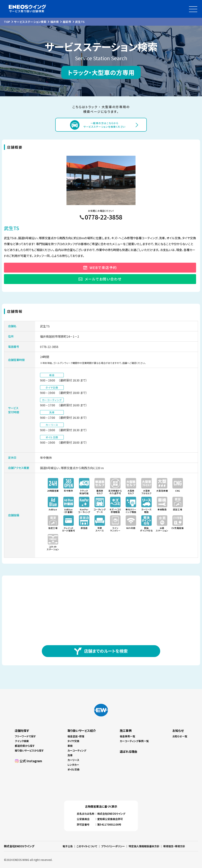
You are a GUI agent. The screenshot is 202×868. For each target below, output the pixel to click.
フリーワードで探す (25, 736)
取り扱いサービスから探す (29, 750)
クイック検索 (22, 741)
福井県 (55, 22)
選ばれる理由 (129, 751)
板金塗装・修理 (76, 736)
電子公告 (68, 846)
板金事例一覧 (127, 736)
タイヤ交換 (73, 741)
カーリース (73, 760)
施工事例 (126, 731)
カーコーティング (77, 750)
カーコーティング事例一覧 (134, 741)
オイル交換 (73, 769)
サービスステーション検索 (30, 22)
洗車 (70, 755)
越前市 (67, 22)
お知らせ (178, 731)
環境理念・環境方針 (174, 846)
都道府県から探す (25, 746)
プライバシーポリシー (113, 846)
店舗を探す (22, 731)
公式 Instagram (31, 761)
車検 (70, 746)
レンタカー (73, 765)
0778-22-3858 (49, 347)
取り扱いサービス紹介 (82, 731)
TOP (7, 22)
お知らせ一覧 (180, 736)
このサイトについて (87, 846)
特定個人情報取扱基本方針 (144, 846)
